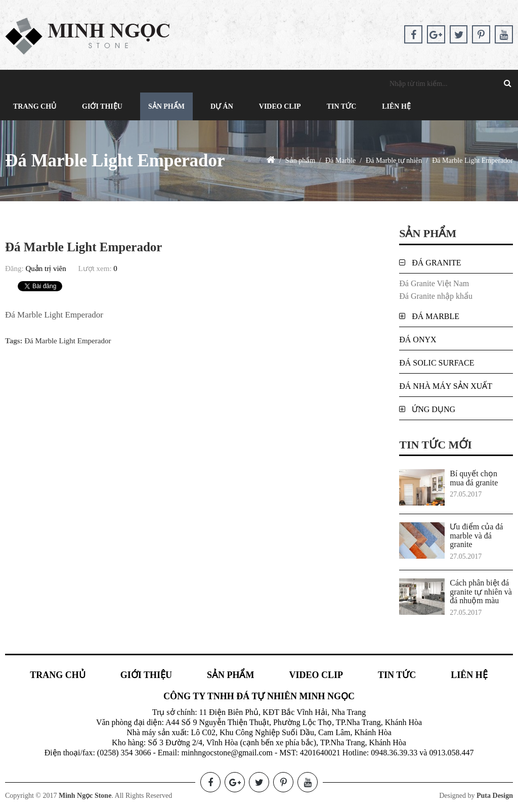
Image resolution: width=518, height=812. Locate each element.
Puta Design (495, 796)
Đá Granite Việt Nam (434, 283)
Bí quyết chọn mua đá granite (474, 478)
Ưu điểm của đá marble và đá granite (476, 535)
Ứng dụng (434, 409)
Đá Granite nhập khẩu (436, 296)
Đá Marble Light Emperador (68, 341)
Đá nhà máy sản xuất (446, 386)
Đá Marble (436, 316)
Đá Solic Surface (437, 363)
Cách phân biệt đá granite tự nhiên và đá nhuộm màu (481, 592)
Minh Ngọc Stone (85, 796)
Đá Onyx (418, 340)
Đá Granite (436, 263)
